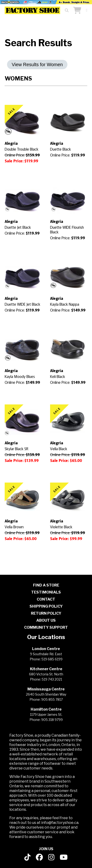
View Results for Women (37, 65)
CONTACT (46, 599)
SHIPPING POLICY (46, 606)
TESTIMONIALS (46, 592)
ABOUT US (46, 620)
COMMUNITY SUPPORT (46, 627)
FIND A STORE (46, 585)
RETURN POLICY (46, 613)
